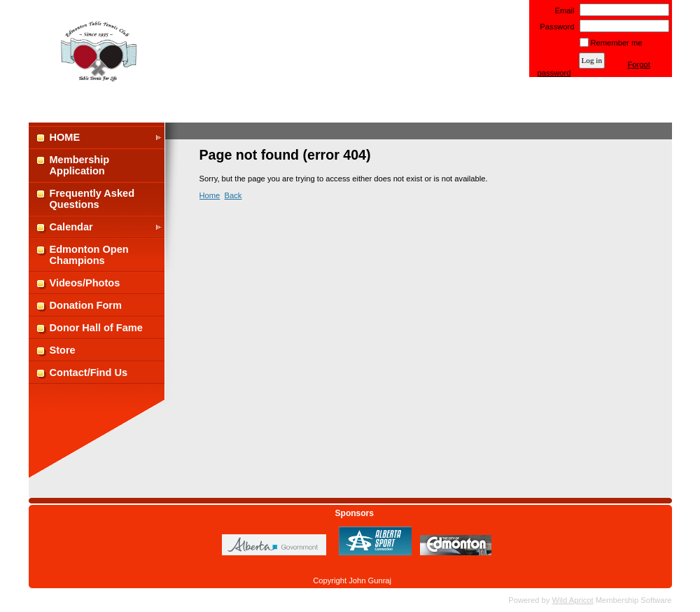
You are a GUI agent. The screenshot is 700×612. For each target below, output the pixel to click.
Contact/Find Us (89, 373)
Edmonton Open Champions (89, 255)
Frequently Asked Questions (92, 199)
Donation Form (86, 305)
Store (63, 350)
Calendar (71, 227)
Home (210, 195)
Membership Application (80, 165)
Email (562, 11)
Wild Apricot (573, 600)
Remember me (617, 43)
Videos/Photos (85, 283)
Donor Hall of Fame (96, 328)
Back (233, 195)
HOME (65, 137)
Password (555, 27)
